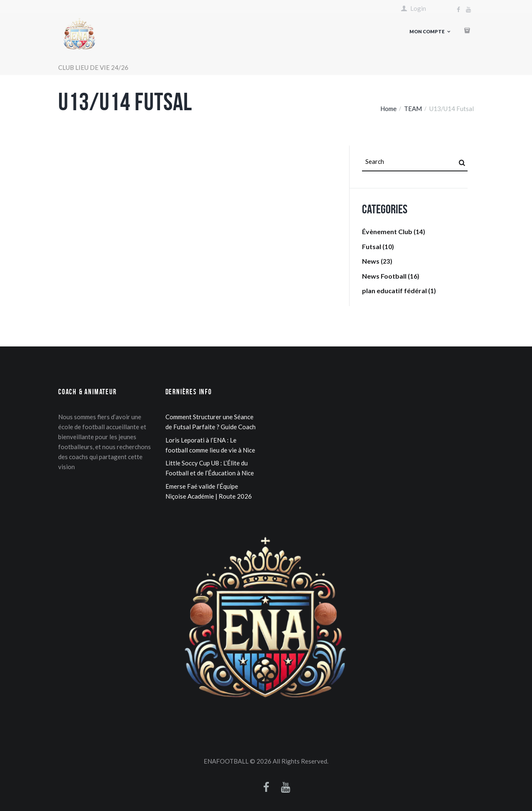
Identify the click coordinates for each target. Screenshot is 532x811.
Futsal (372, 246)
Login (418, 9)
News (371, 261)
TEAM (413, 109)
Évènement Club (387, 231)
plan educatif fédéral (394, 291)
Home (388, 109)
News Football (384, 276)
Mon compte (427, 31)
